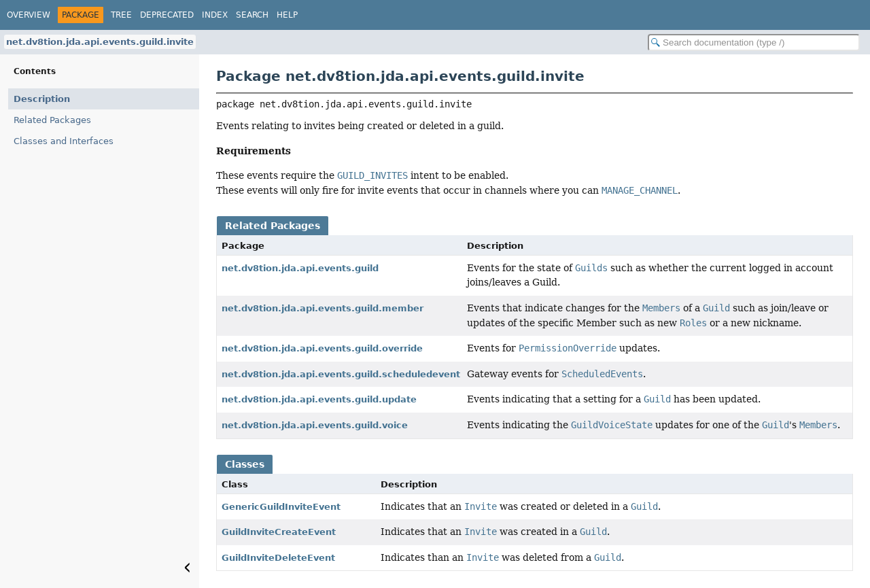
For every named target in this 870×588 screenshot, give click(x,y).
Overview (29, 15)
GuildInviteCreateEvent (279, 532)
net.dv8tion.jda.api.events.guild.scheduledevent (341, 374)
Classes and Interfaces (64, 141)
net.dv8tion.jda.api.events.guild (300, 268)
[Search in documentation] (754, 42)
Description (42, 99)
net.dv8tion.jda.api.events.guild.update (319, 399)
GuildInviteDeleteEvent (278, 558)
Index (215, 15)
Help (287, 15)
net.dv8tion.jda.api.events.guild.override (322, 348)
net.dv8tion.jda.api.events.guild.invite (100, 42)
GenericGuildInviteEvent (281, 507)
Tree (121, 15)
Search (252, 15)
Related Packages (52, 120)
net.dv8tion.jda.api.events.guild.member (323, 308)
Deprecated (167, 15)
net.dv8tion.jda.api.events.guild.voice (315, 425)
